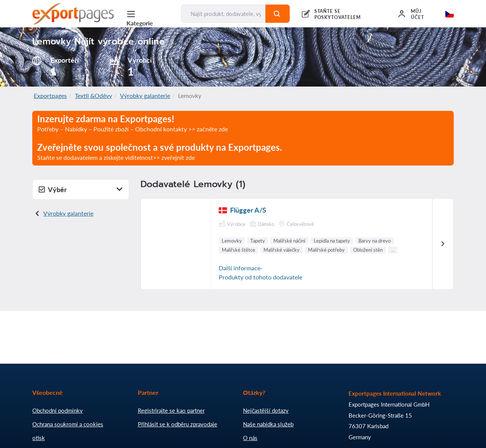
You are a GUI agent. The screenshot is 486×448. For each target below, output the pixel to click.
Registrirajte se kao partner (171, 410)
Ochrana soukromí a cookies (68, 424)
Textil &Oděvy (93, 95)
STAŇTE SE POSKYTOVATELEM (338, 14)
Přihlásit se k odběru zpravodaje (178, 424)
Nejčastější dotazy (266, 410)
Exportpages (50, 95)
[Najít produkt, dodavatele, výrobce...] (223, 14)
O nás (250, 438)
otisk (39, 438)
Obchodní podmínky (58, 410)
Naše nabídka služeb (268, 424)
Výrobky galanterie (145, 95)
